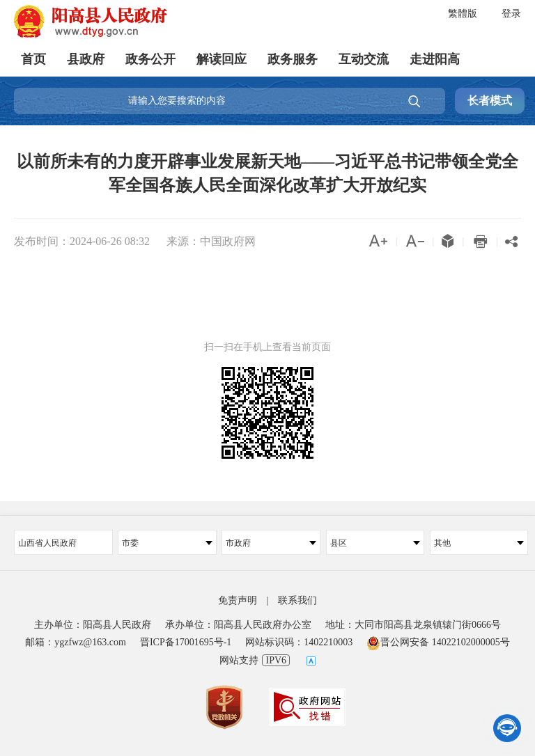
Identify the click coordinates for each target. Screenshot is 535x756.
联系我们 (297, 600)
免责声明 (238, 600)
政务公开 (150, 59)
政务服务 (293, 59)
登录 (511, 14)
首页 (33, 59)
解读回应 (222, 59)
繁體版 (463, 14)
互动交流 (364, 59)
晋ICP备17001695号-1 (186, 642)
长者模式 (490, 101)
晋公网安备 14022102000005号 (438, 642)
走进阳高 (435, 59)
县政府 (86, 59)
